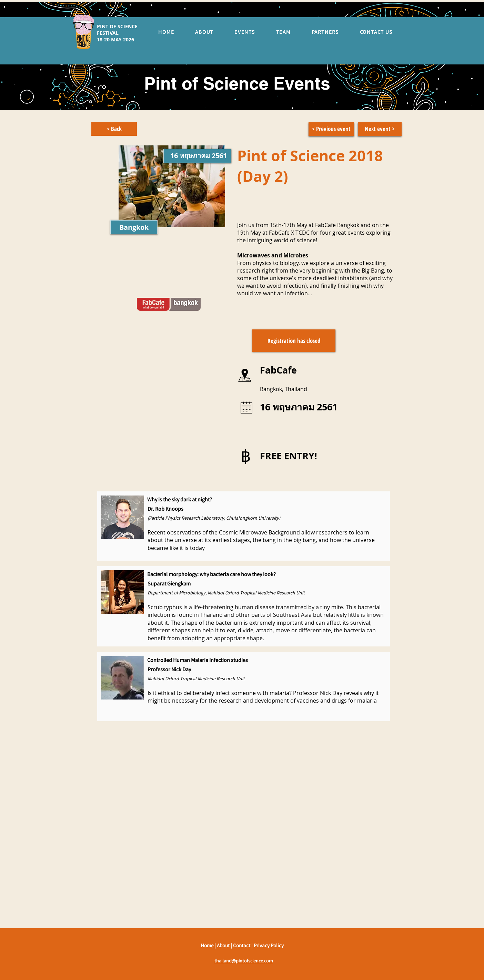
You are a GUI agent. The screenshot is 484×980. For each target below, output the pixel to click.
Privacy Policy (269, 945)
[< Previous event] (331, 129)
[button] (294, 341)
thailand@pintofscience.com (244, 961)
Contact (242, 945)
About (224, 945)
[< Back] (114, 129)
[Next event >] (380, 129)
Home (208, 945)
